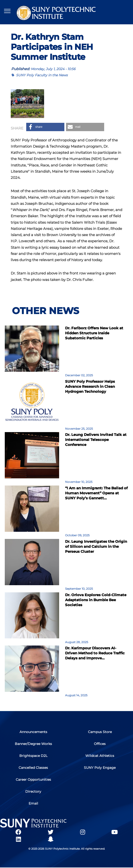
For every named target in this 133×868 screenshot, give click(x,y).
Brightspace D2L (33, 756)
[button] (45, 127)
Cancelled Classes (33, 768)
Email (33, 803)
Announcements (33, 732)
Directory (33, 791)
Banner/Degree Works (33, 744)
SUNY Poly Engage (100, 768)
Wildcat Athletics (100, 756)
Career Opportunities (33, 780)
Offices (100, 744)
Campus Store (100, 732)
